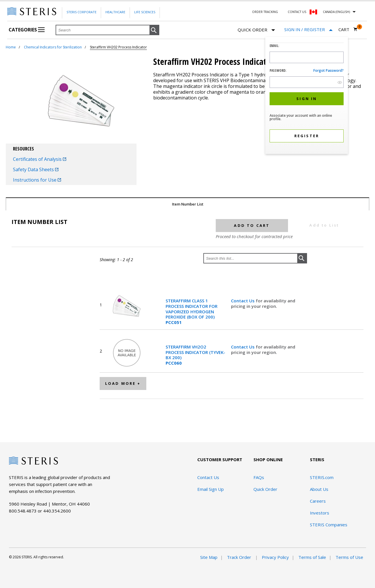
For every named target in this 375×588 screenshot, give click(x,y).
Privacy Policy (275, 557)
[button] (154, 30)
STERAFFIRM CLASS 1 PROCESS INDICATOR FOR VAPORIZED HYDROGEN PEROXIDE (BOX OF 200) (192, 312)
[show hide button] (340, 82)
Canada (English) (336, 12)
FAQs (259, 477)
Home (11, 47)
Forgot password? (328, 70)
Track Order (240, 557)
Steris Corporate (82, 12)
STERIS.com (322, 477)
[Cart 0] (348, 29)
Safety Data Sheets (36, 169)
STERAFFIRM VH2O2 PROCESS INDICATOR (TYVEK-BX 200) (195, 355)
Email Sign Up (211, 489)
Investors (320, 513)
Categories (27, 30)
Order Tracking (265, 12)
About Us (319, 489)
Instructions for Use (37, 180)
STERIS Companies (329, 525)
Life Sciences (145, 12)
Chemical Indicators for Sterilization (53, 47)
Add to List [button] (324, 225)
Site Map (209, 557)
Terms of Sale (312, 557)
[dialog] (307, 96)
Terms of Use (349, 557)
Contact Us (297, 12)
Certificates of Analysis (40, 159)
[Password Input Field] (307, 82)
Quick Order (256, 30)
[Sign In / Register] (308, 30)
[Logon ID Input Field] (307, 57)
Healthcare (115, 12)
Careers (318, 501)
